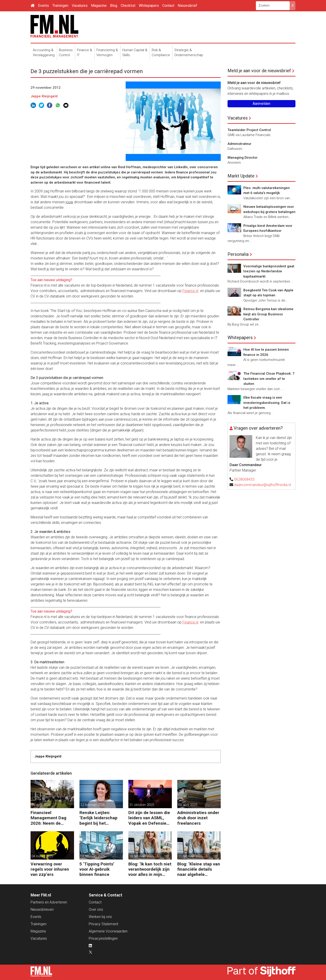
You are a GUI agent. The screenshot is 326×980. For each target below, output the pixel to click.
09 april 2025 (188, 805)
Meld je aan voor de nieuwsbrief (259, 71)
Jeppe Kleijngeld (44, 96)
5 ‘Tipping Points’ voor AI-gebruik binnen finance (97, 869)
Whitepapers (149, 6)
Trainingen (60, 6)
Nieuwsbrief (187, 6)
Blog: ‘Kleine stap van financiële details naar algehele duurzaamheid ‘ (199, 869)
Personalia (238, 254)
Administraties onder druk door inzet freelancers (198, 818)
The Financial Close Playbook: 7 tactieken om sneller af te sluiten (269, 379)
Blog (114, 6)
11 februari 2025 (190, 856)
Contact (168, 6)
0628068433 (244, 479)
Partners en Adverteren (49, 902)
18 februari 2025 (93, 856)
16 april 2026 (41, 805)
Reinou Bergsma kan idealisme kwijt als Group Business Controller (268, 314)
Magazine (99, 6)
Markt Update (241, 176)
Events (43, 6)
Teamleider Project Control (249, 130)
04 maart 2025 (42, 856)
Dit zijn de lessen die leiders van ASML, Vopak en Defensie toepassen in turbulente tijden (149, 818)
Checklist (128, 6)
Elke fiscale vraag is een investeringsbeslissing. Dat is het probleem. (267, 403)
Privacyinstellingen (103, 938)
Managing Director (243, 158)
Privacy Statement (103, 924)
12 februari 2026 (93, 805)
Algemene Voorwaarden (108, 931)
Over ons (96, 909)
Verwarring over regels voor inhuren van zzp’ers (50, 869)
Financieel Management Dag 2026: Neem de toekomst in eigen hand (49, 818)
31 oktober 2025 (142, 805)
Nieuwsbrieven (42, 909)
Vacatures (80, 6)
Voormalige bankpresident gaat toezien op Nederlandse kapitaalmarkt (269, 271)
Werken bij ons (100, 917)
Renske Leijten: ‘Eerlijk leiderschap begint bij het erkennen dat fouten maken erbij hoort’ (100, 818)
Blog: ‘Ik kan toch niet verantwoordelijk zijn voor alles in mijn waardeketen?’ (150, 869)
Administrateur (240, 144)
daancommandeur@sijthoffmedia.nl (262, 485)
